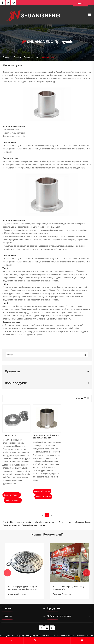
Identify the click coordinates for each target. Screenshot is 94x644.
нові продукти (16, 383)
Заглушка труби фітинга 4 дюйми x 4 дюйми (46, 436)
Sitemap (82, 636)
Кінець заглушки (47, 57)
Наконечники (9, 435)
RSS (88, 636)
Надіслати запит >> (13, 500)
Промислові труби (31, 57)
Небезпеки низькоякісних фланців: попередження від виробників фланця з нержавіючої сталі (24, 588)
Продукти (18, 57)
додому (8, 57)
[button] (7, 573)
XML (92, 636)
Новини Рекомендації (47, 534)
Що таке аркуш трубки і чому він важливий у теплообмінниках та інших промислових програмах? (67, 588)
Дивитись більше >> (12, 495)
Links (77, 636)
